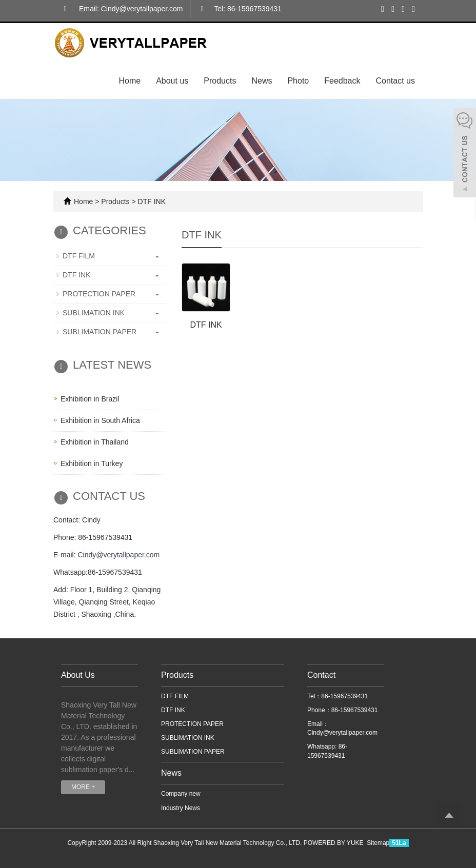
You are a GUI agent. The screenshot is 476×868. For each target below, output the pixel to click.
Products (220, 81)
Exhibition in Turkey (92, 463)
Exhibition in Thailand (95, 442)
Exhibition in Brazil (90, 399)
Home (130, 81)
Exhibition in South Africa (100, 420)
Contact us (395, 81)
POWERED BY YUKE (334, 843)
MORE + (83, 787)
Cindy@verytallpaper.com (118, 555)
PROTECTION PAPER (99, 294)
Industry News (181, 808)
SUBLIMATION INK (94, 313)
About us (172, 81)
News (262, 81)
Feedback (342, 81)
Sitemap (378, 843)
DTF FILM (79, 256)
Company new (181, 794)
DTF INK (151, 201)
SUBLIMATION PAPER (100, 332)
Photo (298, 81)
